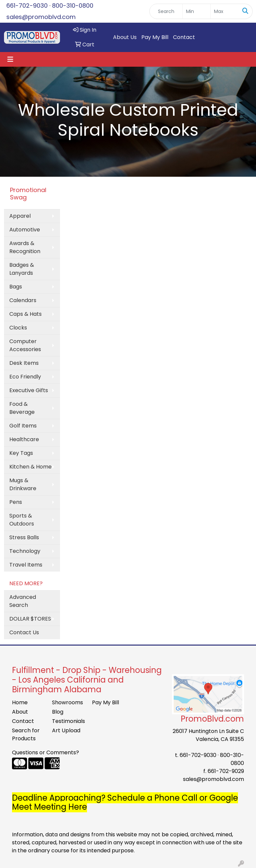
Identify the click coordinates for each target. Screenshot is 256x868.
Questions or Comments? (45, 752)
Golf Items (23, 426)
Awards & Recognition (25, 247)
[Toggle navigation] (10, 59)
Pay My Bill (155, 37)
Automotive (25, 230)
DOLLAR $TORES (30, 619)
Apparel (20, 216)
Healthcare (24, 439)
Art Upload (66, 730)
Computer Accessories (25, 345)
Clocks (18, 328)
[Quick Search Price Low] (196, 11)
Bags (16, 287)
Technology (25, 551)
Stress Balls (24, 537)
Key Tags (21, 453)
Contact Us (24, 632)
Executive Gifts (29, 390)
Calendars (23, 300)
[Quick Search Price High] (224, 11)
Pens (16, 502)
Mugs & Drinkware (23, 484)
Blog (58, 712)
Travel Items (26, 565)
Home (20, 702)
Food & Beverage (22, 408)
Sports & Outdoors (22, 520)
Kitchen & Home (30, 467)
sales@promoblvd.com (41, 17)
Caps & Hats (25, 314)
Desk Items (24, 363)
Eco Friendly (25, 377)
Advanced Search (23, 601)
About (20, 712)
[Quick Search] (166, 11)
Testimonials (68, 721)
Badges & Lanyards (22, 269)
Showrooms (67, 702)
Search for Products (26, 734)
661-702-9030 (27, 6)
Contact (184, 37)
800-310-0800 (73, 6)
